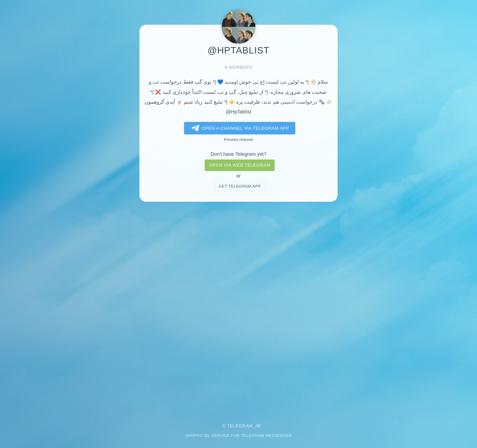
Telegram (240, 426)
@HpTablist (238, 112)
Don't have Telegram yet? (238, 154)
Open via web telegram (240, 165)
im (258, 426)
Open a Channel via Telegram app (239, 128)
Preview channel (238, 139)
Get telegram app (240, 186)
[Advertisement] (238, 308)
